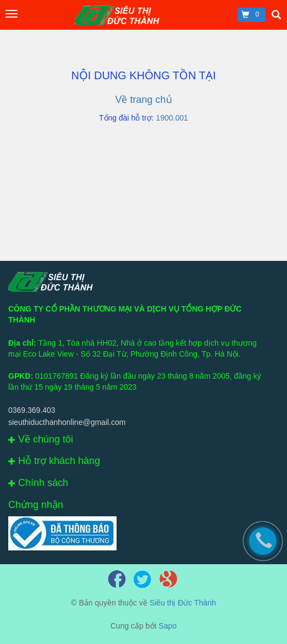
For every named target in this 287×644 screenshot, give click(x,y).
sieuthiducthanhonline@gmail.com (67, 422)
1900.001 (172, 118)
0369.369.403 (32, 410)
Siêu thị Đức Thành (183, 603)
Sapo (168, 626)
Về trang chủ (143, 100)
